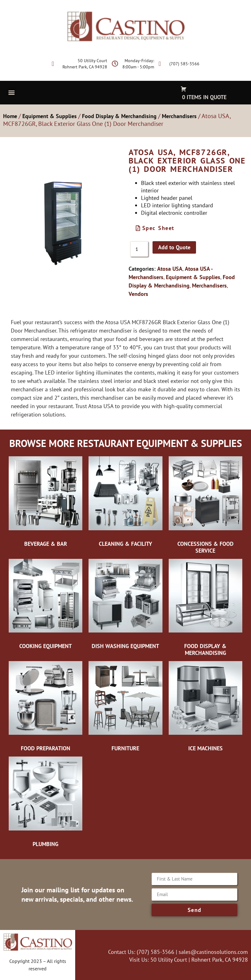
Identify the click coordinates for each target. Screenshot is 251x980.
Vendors (138, 294)
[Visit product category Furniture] (125, 707)
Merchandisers (179, 116)
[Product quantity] (139, 249)
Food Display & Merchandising (119, 116)
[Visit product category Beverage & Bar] (46, 502)
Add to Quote (174, 247)
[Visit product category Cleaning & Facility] (125, 502)
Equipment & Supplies (50, 116)
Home (10, 116)
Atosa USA (170, 269)
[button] (11, 92)
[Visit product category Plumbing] (46, 803)
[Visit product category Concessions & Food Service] (205, 506)
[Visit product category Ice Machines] (205, 707)
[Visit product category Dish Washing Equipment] (125, 605)
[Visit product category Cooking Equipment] (46, 605)
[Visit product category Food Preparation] (46, 707)
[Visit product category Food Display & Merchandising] (205, 608)
